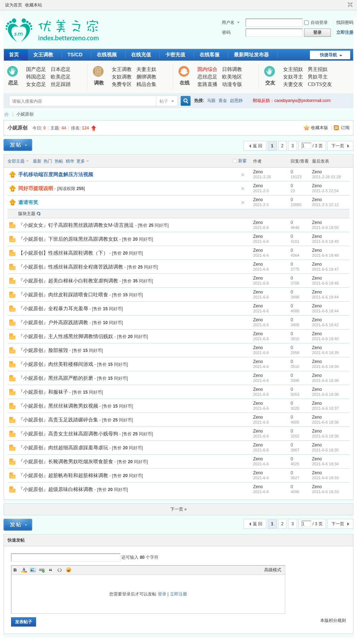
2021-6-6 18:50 (325, 228)
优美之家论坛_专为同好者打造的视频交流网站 (6, 114)
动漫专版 (232, 84)
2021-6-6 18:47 (325, 269)
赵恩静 (236, 101)
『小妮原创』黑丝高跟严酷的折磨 (56, 378)
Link (42, 570)
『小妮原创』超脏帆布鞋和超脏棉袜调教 (63, 475)
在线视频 (107, 55)
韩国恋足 (36, 77)
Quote (51, 570)
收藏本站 (34, 5)
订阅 (345, 128)
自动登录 (316, 22)
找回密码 (345, 22)
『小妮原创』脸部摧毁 (43, 350)
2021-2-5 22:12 (325, 205)
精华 (70, 161)
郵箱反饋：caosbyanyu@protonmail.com (292, 101)
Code (60, 570)
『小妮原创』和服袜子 (43, 392)
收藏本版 (320, 128)
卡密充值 (175, 55)
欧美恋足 (61, 77)
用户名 (228, 22)
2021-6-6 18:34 (325, 464)
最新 (37, 161)
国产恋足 (36, 69)
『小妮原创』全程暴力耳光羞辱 (53, 308)
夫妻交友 (293, 84)
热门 (48, 161)
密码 (226, 32)
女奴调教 (122, 77)
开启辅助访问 (343, 5)
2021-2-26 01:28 (326, 177)
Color (24, 570)
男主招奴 (318, 69)
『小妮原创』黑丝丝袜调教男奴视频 (58, 406)
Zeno (258, 172)
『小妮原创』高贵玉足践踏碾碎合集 (58, 420)
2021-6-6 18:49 (325, 241)
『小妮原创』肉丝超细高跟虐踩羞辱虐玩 (63, 448)
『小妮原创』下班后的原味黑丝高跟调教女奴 (68, 239)
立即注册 (345, 32)
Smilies (69, 570)
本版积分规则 (333, 620)
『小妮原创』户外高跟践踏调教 (53, 322)
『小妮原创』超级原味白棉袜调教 (56, 489)
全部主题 (16, 161)
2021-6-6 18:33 (325, 478)
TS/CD (75, 55)
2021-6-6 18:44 (325, 297)
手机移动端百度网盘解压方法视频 (56, 174)
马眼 (211, 101)
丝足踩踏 (61, 84)
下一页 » (178, 509)
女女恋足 (36, 84)
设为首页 (14, 5)
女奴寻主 (293, 77)
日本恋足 (61, 69)
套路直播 (207, 84)
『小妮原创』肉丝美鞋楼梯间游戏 (56, 364)
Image (33, 570)
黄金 (223, 101)
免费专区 (122, 84)
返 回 (258, 146)
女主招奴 (293, 69)
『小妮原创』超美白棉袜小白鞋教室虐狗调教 (68, 281)
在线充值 (141, 55)
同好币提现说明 (36, 188)
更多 (81, 161)
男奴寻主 (318, 77)
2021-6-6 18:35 (325, 450)
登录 (162, 594)
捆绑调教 (146, 77)
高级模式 (273, 570)
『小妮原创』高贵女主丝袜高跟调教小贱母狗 (68, 434)
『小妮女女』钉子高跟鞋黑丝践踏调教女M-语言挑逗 (76, 225)
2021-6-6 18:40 (325, 339)
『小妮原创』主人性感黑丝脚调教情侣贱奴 (66, 336)
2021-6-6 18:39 (325, 353)
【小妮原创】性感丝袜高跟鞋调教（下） (63, 253)
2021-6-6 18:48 (325, 255)
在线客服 (210, 55)
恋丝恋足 (207, 77)
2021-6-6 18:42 (325, 325)
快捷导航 (328, 55)
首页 (14, 55)
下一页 (338, 146)
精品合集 (146, 84)
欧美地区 (232, 77)
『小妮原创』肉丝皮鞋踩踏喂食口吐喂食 (63, 295)
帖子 (164, 101)
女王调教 (43, 55)
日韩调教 (232, 69)
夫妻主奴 (146, 69)
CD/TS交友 (320, 84)
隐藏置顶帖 (243, 175)
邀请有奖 (28, 202)
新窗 (242, 161)
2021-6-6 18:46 (325, 283)
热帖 (59, 161)
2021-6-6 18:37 (325, 408)
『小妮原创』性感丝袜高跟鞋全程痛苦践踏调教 (71, 267)
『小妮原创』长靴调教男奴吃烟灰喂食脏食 (66, 461)
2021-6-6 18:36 (325, 422)
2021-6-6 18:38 (325, 380)
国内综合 (207, 69)
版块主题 (27, 214)
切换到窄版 (349, 5)
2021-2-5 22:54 (325, 191)
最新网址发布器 (251, 55)
